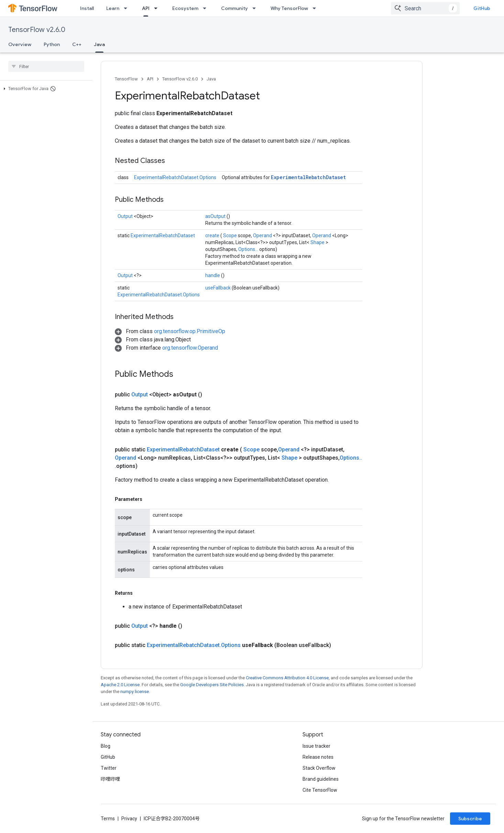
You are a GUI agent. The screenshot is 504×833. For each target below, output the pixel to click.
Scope (231, 235)
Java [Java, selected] (99, 44)
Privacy (129, 819)
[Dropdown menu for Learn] (128, 8)
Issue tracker (316, 746)
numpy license (135, 692)
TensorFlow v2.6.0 (37, 30)
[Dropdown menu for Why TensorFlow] (316, 8)
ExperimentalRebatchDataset (308, 177)
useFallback (218, 288)
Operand (263, 235)
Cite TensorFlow (320, 790)
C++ (77, 44)
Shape (318, 242)
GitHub (482, 8)
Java (211, 79)
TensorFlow (126, 79)
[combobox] (425, 8)
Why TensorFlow (289, 8)
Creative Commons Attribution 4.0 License (287, 678)
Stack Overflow (319, 768)
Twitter (109, 768)
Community (234, 8)
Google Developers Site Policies (212, 685)
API (150, 79)
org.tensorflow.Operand (190, 348)
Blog (106, 746)
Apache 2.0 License (120, 685)
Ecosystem (185, 8)
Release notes (318, 757)
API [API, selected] (146, 8)
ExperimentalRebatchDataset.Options (175, 177)
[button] (45, 89)
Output (126, 216)
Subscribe (470, 819)
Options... (249, 249)
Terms (108, 819)
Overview (20, 44)
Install (87, 8)
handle (213, 275)
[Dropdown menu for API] (158, 8)
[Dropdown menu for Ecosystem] (207, 8)
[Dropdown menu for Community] (256, 8)
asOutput (216, 216)
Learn (113, 8)
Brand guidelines (321, 779)
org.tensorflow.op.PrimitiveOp (190, 331)
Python (52, 44)
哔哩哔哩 (110, 779)
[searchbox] (46, 66)
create (213, 235)
